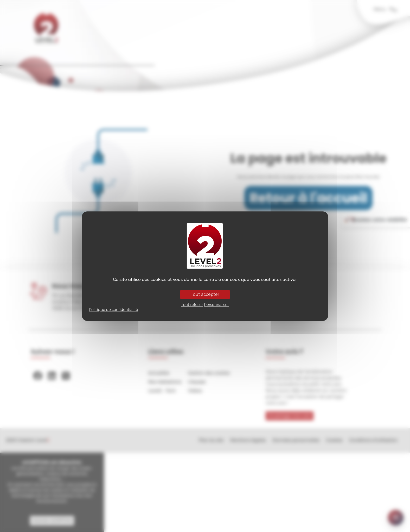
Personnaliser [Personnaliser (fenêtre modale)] (216, 305)
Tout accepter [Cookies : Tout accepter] (205, 294)
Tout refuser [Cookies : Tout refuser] (192, 305)
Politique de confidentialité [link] (113, 310)
